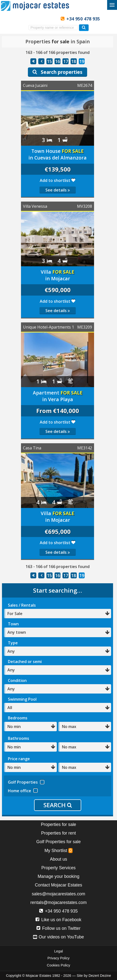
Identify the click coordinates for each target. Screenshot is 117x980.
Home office (23, 790)
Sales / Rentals (22, 605)
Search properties (58, 72)
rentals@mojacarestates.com (58, 902)
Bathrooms (19, 738)
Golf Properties (26, 782)
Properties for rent (59, 833)
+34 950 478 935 (83, 19)
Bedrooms (18, 718)
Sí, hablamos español (28, 19)
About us (58, 859)
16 (58, 61)
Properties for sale (59, 824)
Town (13, 624)
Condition (17, 680)
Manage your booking (58, 876)
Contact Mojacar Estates (58, 885)
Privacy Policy (58, 958)
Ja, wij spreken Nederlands (44, 19)
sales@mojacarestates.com (58, 894)
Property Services (59, 868)
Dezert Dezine (100, 976)
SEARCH (58, 805)
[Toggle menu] (112, 5)
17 (66, 61)
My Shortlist (58, 851)
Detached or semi (25, 662)
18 (74, 61)
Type (13, 643)
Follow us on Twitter (58, 928)
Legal (58, 951)
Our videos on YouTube (58, 937)
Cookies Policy (58, 965)
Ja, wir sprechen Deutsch (36, 19)
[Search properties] (84, 28)
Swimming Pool (22, 699)
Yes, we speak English (19, 19)
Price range (19, 759)
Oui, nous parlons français (52, 19)
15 (49, 61)
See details (58, 190)
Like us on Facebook (58, 920)
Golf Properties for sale (58, 842)
